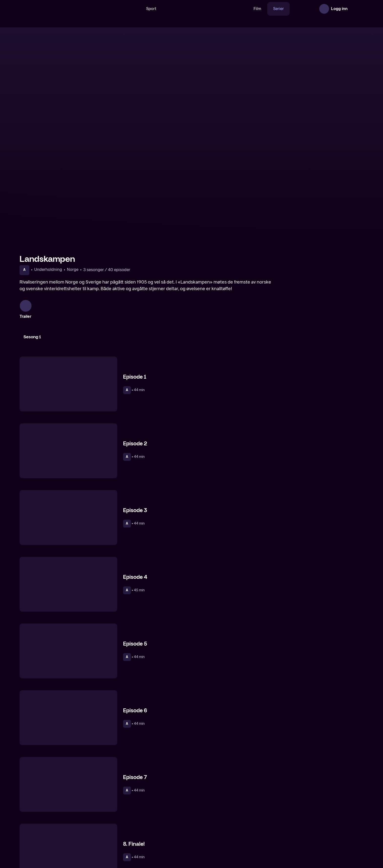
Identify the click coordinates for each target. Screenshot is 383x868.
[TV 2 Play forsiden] (56, 9)
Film (242, 9)
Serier (263, 9)
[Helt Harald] (235, 833)
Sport (136, 9)
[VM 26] (190, 9)
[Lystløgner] (148, 833)
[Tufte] (323, 833)
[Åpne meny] (357, 9)
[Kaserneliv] (60, 833)
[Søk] (118, 9)
